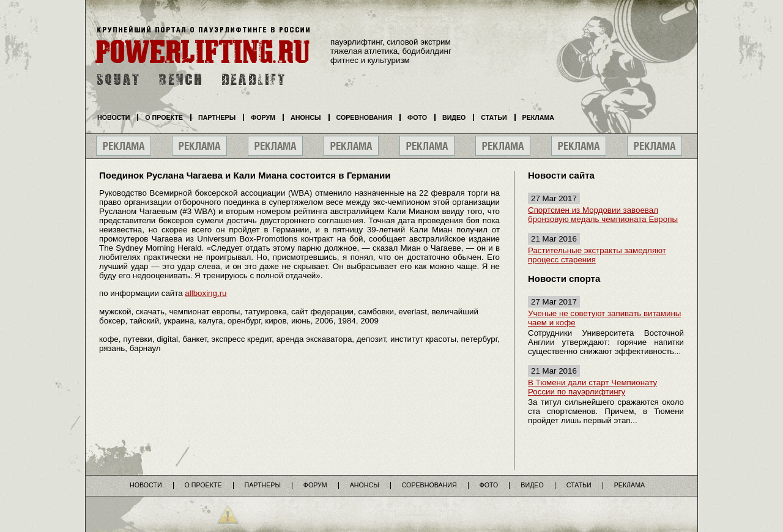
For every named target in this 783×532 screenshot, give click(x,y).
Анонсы (306, 117)
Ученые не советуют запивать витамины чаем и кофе (604, 318)
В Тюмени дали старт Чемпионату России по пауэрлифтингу (592, 387)
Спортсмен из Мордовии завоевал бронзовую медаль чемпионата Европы (603, 215)
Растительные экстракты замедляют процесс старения (597, 255)
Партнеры (217, 117)
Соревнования (365, 117)
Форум (263, 117)
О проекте (164, 117)
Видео (454, 117)
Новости (113, 117)
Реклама (538, 117)
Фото (417, 117)
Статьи (494, 117)
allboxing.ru (206, 293)
